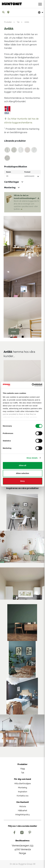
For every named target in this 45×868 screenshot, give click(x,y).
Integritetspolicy (23, 815)
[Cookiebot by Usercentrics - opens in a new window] (32, 385)
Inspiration (23, 792)
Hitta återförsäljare (22, 784)
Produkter (8, 22)
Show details (32, 458)
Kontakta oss (23, 796)
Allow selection (22, 473)
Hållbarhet (22, 811)
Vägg (22, 769)
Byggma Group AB (27, 864)
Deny (22, 481)
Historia (23, 806)
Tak (18, 22)
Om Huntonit (23, 802)
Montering (22, 788)
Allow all (22, 465)
